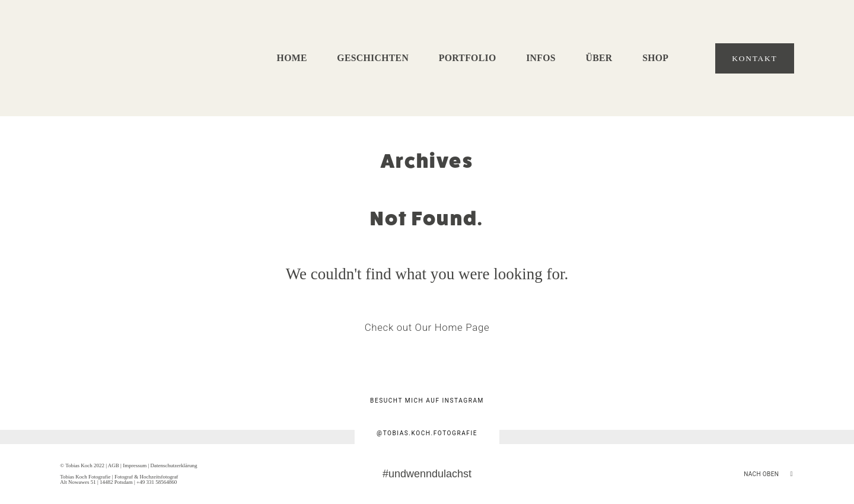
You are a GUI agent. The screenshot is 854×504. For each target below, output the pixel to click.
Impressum (135, 465)
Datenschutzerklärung (173, 465)
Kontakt (754, 58)
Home (292, 58)
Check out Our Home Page (427, 327)
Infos (541, 58)
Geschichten (373, 58)
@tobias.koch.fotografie (427, 433)
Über (599, 58)
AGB (114, 465)
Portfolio (468, 58)
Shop (655, 58)
